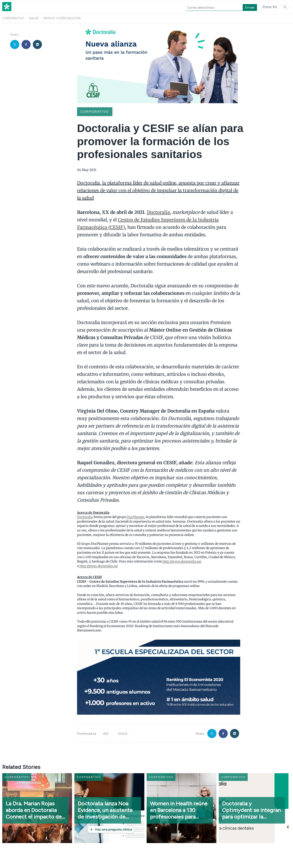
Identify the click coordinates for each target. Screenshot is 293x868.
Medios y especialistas (62, 18)
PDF (106, 734)
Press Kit (270, 7)
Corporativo (13, 18)
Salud (34, 18)
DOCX (123, 734)
